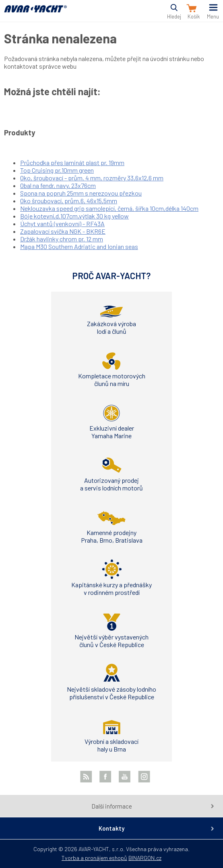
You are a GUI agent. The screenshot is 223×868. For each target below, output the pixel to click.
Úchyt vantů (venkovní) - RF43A (62, 224)
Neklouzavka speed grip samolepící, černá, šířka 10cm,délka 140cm (109, 208)
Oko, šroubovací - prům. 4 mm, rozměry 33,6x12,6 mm (92, 178)
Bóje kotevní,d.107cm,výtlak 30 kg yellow (74, 216)
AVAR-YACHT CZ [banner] (35, 13)
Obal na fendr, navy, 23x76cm (58, 185)
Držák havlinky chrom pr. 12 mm (62, 239)
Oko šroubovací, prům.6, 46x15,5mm (69, 201)
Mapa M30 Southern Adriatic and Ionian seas (79, 246)
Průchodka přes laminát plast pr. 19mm (72, 162)
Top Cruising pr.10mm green (57, 170)
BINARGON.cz (145, 858)
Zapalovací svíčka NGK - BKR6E (63, 231)
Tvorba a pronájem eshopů (94, 858)
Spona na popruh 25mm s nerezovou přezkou (81, 193)
